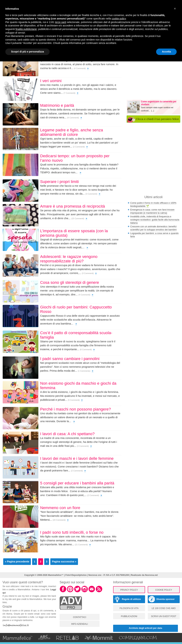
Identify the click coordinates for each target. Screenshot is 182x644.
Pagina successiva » (64, 562)
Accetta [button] (166, 52)
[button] (175, 9)
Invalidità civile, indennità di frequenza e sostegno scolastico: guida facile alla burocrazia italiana (155, 220)
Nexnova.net (151, 575)
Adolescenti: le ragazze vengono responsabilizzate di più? (69, 259)
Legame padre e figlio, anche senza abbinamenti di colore (72, 132)
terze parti (61, 22)
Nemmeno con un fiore (60, 508)
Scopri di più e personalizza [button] (27, 52)
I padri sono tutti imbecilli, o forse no (72, 532)
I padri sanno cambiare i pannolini (70, 359)
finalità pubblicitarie (26, 29)
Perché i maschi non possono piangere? (75, 409)
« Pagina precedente (17, 562)
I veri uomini (51, 81)
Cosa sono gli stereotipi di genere (70, 282)
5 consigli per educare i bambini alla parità (77, 483)
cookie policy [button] (119, 19)
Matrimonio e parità (57, 105)
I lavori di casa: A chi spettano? (67, 434)
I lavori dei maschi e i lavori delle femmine (77, 458)
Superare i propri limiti (59, 182)
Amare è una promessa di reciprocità (73, 206)
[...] (152, 111)
